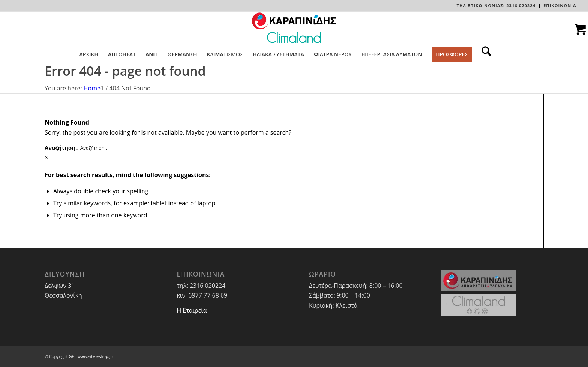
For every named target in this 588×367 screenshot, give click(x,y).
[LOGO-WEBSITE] (294, 28)
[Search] (484, 54)
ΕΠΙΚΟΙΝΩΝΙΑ (560, 5)
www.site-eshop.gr (95, 356)
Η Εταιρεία (192, 310)
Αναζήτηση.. (62, 147)
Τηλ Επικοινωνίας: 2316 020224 (496, 5)
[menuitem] (496, 6)
